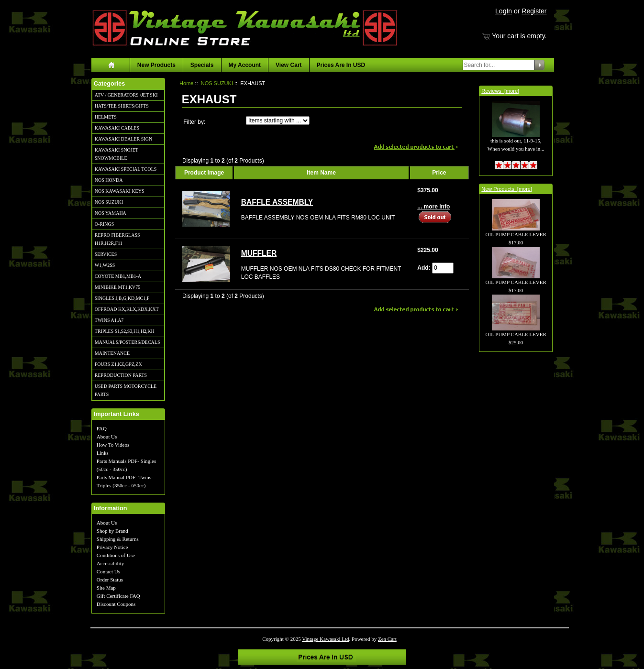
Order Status (110, 580)
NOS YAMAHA (111, 213)
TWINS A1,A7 (109, 320)
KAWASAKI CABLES (117, 128)
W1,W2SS (105, 265)
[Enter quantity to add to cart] (443, 268)
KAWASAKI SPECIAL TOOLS (126, 169)
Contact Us (108, 571)
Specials (202, 65)
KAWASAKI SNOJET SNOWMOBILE (117, 154)
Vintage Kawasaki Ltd (325, 639)
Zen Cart (387, 639)
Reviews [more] (500, 91)
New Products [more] (507, 189)
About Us (107, 437)
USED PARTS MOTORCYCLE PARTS (126, 390)
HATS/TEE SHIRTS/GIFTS (122, 106)
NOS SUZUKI (109, 202)
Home (186, 83)
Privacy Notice (112, 547)
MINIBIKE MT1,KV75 (118, 287)
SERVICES (106, 254)
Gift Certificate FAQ (118, 596)
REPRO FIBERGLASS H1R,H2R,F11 (117, 239)
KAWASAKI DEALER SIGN (123, 139)
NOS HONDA (109, 180)
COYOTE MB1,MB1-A (118, 276)
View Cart (289, 65)
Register (534, 11)
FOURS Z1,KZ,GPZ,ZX (118, 364)
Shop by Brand (112, 531)
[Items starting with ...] (278, 121)
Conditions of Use (116, 555)
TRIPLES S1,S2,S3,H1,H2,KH (125, 331)
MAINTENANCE (112, 353)
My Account (245, 65)
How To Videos (113, 445)
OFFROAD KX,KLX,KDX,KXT (127, 309)
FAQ (102, 428)
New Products (156, 65)
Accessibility (110, 563)
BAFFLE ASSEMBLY (277, 202)
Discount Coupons (116, 604)
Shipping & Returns (118, 539)
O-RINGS (105, 224)
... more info (433, 207)
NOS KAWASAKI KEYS (120, 191)
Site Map (106, 588)
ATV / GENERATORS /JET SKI (126, 95)
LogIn (504, 11)
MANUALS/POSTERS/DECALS (128, 342)
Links (103, 453)
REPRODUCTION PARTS (121, 375)
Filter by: (194, 122)
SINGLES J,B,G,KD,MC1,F (122, 298)
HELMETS (106, 117)
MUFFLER (259, 253)
